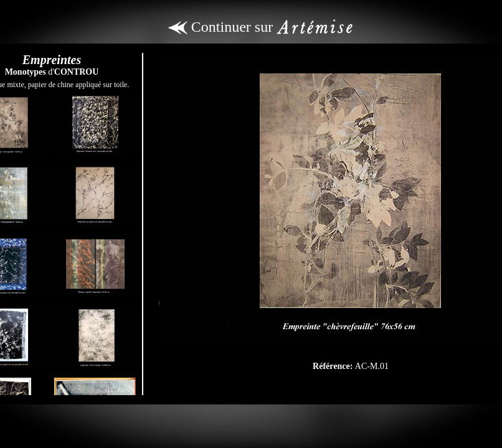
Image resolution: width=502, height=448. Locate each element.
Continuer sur (260, 27)
